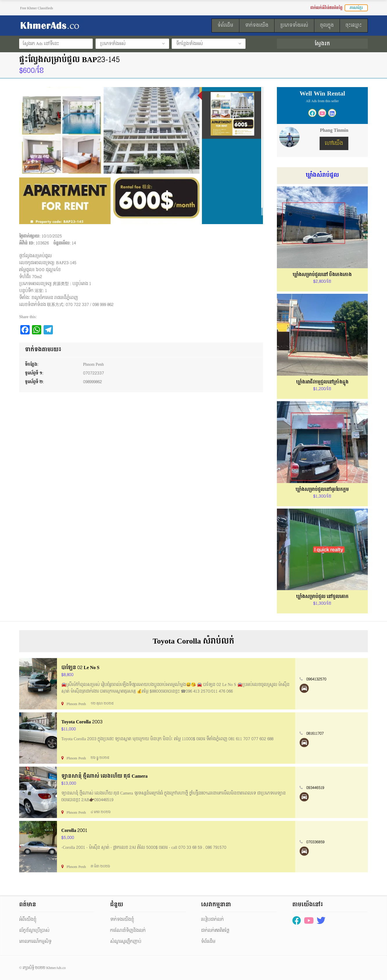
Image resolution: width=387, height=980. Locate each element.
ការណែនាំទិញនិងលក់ (128, 931)
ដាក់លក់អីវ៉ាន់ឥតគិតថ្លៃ (326, 8)
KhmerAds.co (56, 968)
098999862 (93, 382)
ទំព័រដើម (208, 942)
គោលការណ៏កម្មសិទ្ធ (35, 942)
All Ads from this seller (322, 101)
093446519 (315, 788)
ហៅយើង (334, 143)
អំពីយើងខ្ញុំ (28, 919)
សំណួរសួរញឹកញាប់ (126, 942)
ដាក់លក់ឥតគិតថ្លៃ (215, 931)
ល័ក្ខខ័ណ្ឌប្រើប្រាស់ (34, 931)
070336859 (315, 842)
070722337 (94, 373)
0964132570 (316, 679)
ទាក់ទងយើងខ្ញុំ (122, 919)
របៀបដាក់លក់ (212, 919)
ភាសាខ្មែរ (356, 8)
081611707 (315, 734)
